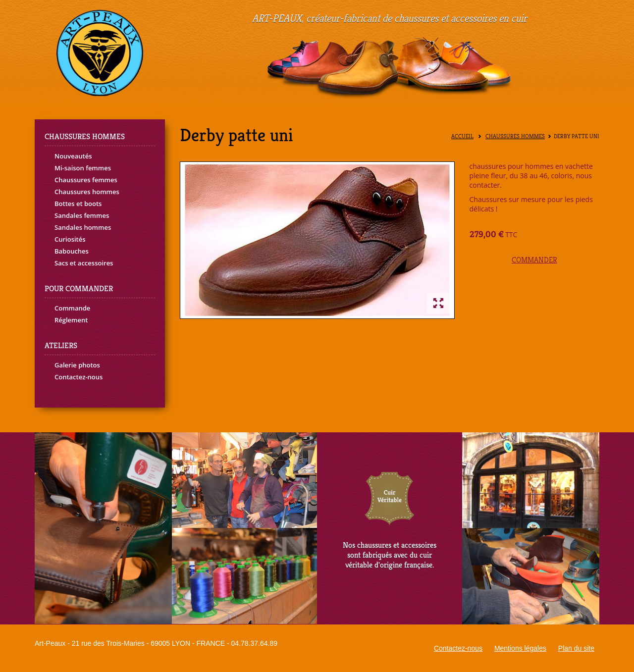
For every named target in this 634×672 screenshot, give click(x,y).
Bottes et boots (78, 204)
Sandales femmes (82, 215)
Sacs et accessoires (84, 263)
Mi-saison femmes (83, 168)
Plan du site (576, 648)
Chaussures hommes (87, 192)
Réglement (71, 320)
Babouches (72, 251)
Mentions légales (520, 648)
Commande (72, 308)
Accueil (462, 136)
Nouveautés (73, 156)
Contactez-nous (79, 377)
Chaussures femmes (86, 180)
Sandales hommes (83, 227)
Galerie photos (77, 365)
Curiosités (70, 239)
